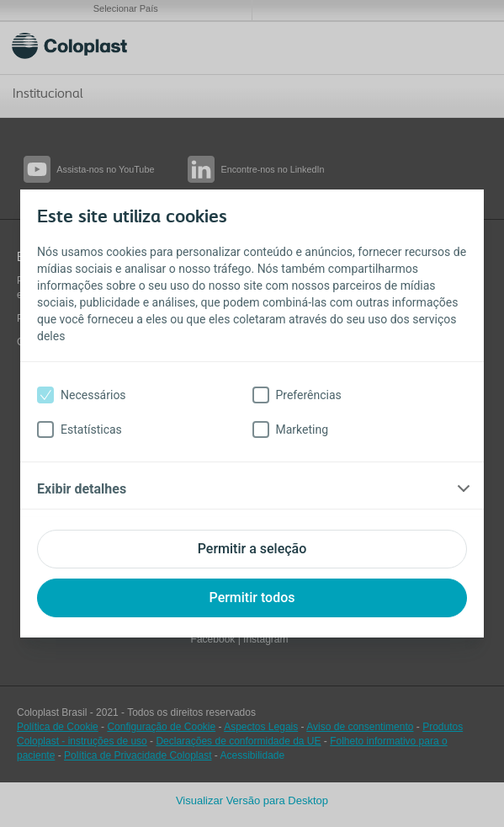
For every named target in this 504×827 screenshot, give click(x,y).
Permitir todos (252, 598)
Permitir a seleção (252, 549)
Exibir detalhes (82, 489)
